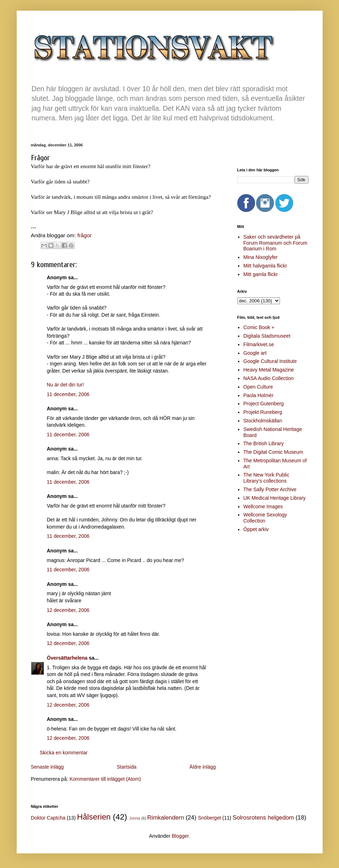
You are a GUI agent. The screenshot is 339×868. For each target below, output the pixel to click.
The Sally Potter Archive (270, 489)
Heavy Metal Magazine (269, 370)
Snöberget (209, 818)
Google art (255, 353)
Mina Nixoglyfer (260, 257)
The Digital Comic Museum (273, 452)
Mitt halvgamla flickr (265, 266)
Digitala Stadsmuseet (267, 336)
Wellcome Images (263, 506)
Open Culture (258, 387)
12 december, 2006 (68, 610)
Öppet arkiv (256, 529)
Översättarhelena (67, 658)
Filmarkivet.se (259, 344)
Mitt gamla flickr (261, 274)
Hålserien (94, 817)
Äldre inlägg (203, 767)
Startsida (126, 767)
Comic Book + (259, 327)
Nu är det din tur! (65, 385)
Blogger (180, 836)
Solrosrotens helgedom (263, 818)
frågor (84, 235)
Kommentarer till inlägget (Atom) (105, 779)
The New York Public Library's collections (266, 478)
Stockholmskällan (263, 421)
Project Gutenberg (264, 404)
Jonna (134, 818)
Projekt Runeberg (263, 412)
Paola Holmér (258, 395)
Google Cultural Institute (270, 361)
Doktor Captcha (48, 818)
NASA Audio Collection (269, 378)
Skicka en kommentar (64, 753)
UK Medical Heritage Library (274, 498)
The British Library (264, 443)
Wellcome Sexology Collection (265, 518)
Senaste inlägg (47, 767)
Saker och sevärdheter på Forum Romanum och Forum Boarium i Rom (275, 243)
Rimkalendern (166, 818)
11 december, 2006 (68, 394)
